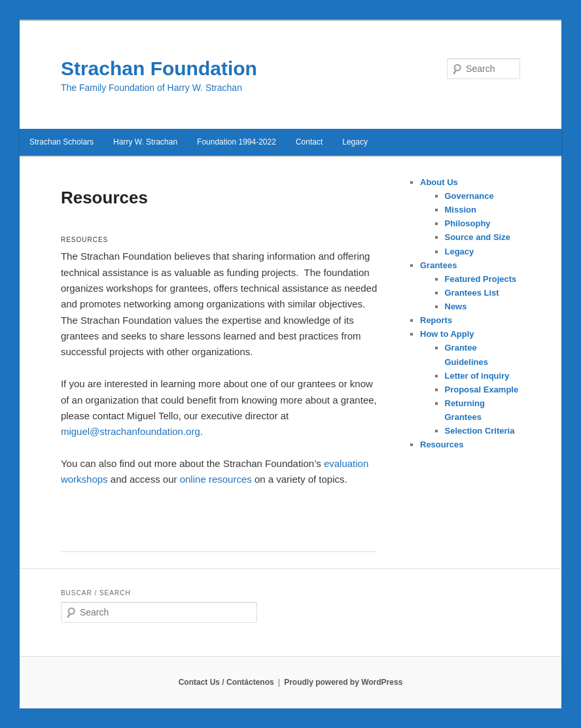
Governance (469, 196)
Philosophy (468, 223)
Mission (461, 210)
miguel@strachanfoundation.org (131, 431)
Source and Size (478, 237)
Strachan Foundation (159, 68)
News (456, 306)
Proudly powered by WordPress (343, 682)
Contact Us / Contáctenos (226, 682)
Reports (436, 320)
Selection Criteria (480, 431)
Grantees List (472, 293)
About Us (439, 182)
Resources (442, 444)
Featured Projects (481, 279)
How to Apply (447, 334)
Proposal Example (482, 390)
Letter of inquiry (477, 376)
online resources (216, 479)
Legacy (460, 251)
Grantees (438, 265)
